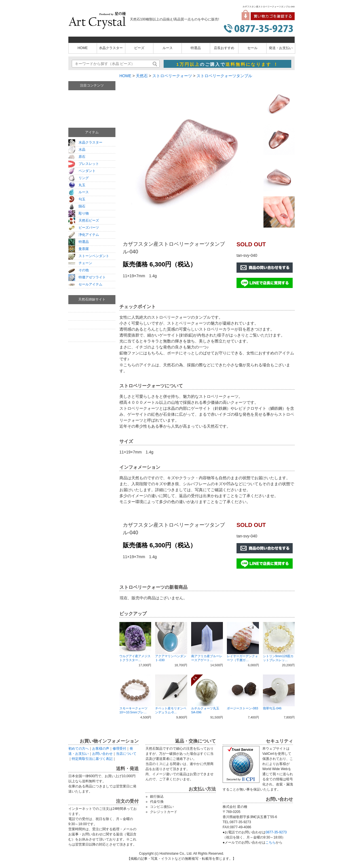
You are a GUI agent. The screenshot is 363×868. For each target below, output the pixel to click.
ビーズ (139, 48)
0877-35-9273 (276, 832)
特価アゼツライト (87, 277)
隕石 (77, 206)
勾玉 (77, 199)
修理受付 (119, 749)
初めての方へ (79, 749)
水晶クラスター (111, 48)
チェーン (80, 263)
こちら (271, 842)
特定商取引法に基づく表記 (92, 759)
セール (252, 48)
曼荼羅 (79, 249)
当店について (126, 754)
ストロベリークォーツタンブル (224, 76)
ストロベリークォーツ (172, 76)
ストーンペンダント (89, 256)
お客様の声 (101, 749)
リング (79, 178)
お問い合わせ (102, 754)
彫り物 (79, 213)
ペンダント (82, 171)
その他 (79, 270)
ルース (168, 48)
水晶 (77, 150)
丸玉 (77, 185)
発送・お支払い (281, 48)
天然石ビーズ (84, 220)
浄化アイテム (84, 235)
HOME (83, 48)
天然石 (142, 76)
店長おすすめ (224, 48)
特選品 (196, 48)
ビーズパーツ (84, 228)
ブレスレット (84, 164)
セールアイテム (85, 284)
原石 (77, 157)
